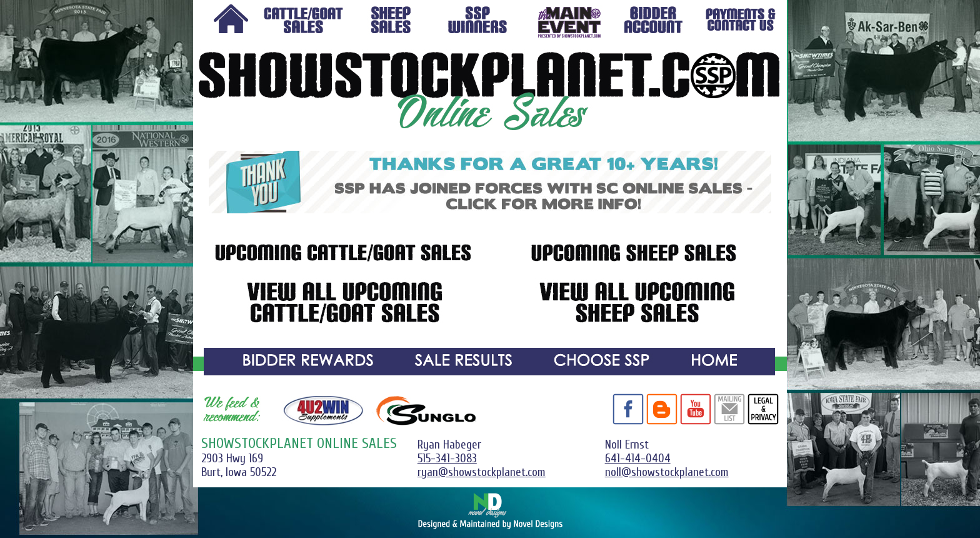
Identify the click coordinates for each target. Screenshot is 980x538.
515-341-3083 (447, 459)
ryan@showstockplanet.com (482, 472)
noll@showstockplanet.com (667, 472)
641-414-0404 (638, 459)
